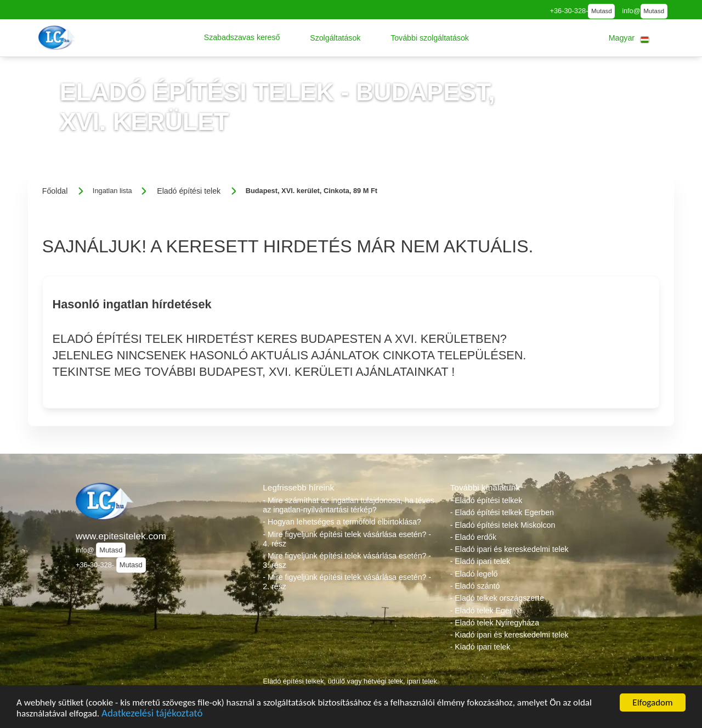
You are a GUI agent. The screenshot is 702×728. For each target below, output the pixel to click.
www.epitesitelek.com (121, 536)
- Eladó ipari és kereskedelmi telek (509, 549)
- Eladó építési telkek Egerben (502, 512)
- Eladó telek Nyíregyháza (495, 623)
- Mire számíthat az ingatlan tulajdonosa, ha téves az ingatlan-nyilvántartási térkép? (348, 505)
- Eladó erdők (473, 537)
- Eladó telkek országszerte (497, 598)
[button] (242, 38)
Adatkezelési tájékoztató (152, 715)
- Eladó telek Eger (481, 611)
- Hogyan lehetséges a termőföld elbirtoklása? (342, 522)
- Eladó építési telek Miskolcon (503, 525)
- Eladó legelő (474, 574)
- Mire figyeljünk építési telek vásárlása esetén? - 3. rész (347, 560)
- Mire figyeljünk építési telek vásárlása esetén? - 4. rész (347, 539)
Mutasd (602, 11)
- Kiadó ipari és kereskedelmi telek (509, 635)
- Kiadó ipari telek (480, 647)
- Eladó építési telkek (486, 500)
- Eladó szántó (475, 586)
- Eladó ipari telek (480, 561)
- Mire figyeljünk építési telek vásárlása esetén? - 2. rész (347, 582)
